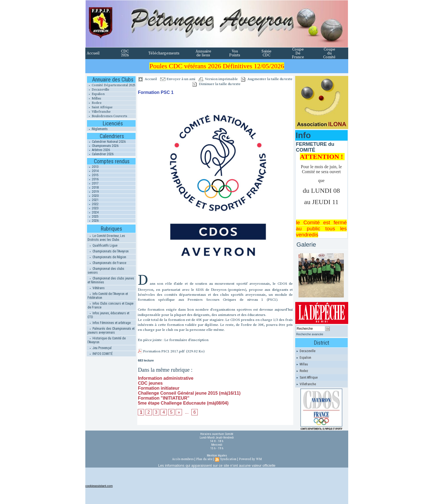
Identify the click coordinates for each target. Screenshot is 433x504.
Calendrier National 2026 (106, 142)
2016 (93, 179)
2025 (93, 217)
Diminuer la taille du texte (216, 84)
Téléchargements (164, 53)
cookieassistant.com (99, 486)
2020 (93, 196)
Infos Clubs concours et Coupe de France (110, 305)
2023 (93, 208)
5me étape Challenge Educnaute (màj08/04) (183, 403)
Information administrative (166, 378)
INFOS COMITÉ (100, 354)
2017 (93, 183)
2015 (93, 175)
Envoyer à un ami (178, 79)
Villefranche (99, 112)
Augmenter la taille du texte (267, 79)
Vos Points (235, 53)
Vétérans (96, 288)
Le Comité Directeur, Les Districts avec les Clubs (106, 238)
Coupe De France (298, 53)
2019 (93, 192)
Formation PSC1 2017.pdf (164, 351)
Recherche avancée (310, 334)
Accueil (93, 53)
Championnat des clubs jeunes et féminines (111, 280)
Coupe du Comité (329, 53)
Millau (94, 98)
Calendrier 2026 (100, 154)
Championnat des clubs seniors (106, 271)
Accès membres (183, 459)
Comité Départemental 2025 (111, 85)
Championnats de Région (107, 257)
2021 (93, 200)
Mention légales (217, 456)
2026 (93, 221)
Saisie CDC (266, 53)
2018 (93, 188)
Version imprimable (218, 79)
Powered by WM (250, 459)
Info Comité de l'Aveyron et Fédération (108, 296)
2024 (93, 212)
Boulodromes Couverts (107, 116)
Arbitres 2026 (98, 150)
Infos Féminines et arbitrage (109, 323)
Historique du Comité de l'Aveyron (107, 340)
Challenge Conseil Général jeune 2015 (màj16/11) (189, 393)
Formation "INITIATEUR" (163, 398)
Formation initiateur (159, 388)
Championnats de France (107, 263)
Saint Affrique (100, 107)
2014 (93, 171)
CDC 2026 (125, 53)
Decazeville (98, 90)
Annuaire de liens (203, 53)
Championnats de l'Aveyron (108, 251)
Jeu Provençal (100, 348)
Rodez (94, 103)
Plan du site (204, 459)
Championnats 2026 (103, 146)
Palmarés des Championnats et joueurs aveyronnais (111, 331)
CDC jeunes (150, 383)
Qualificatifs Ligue (102, 246)
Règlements (97, 129)
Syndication (228, 459)
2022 (93, 204)
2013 (93, 167)
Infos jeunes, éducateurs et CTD (108, 315)
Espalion (96, 94)
